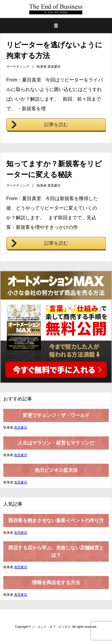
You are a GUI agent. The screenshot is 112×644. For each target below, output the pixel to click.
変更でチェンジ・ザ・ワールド (56, 415)
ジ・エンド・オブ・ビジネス (57, 9)
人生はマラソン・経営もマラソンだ (56, 443)
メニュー (56, 26)
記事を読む (56, 124)
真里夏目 (54, 66)
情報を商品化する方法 (56, 582)
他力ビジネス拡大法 (56, 470)
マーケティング (18, 66)
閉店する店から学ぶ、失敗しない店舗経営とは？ (56, 551)
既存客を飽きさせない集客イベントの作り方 (56, 520)
